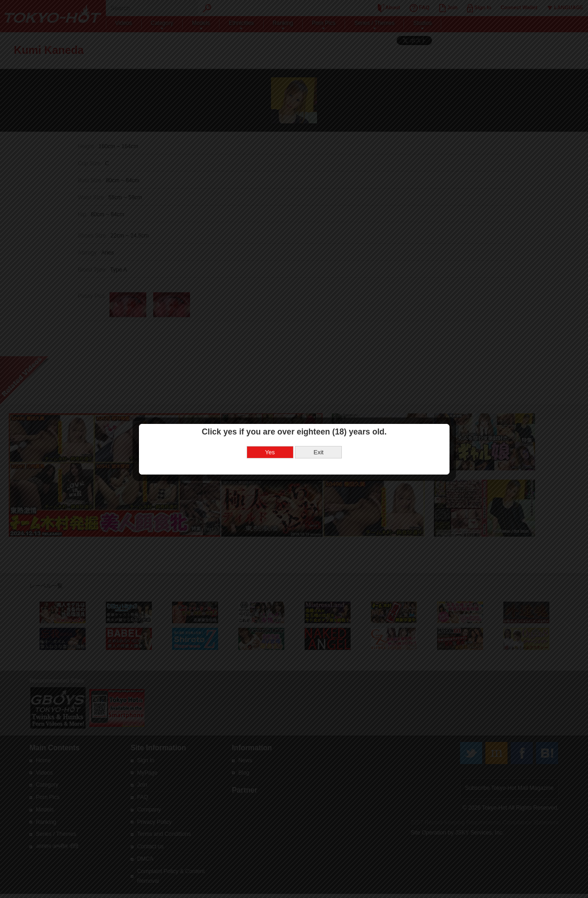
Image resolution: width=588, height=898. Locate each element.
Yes (270, 452)
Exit (318, 452)
